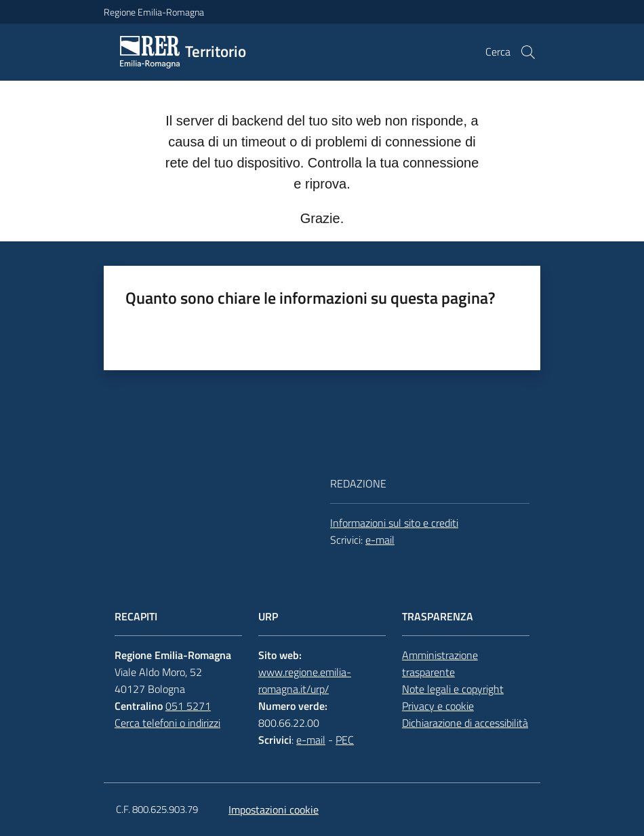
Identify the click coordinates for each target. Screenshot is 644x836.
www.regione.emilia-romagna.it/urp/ (305, 680)
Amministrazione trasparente (440, 663)
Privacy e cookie (438, 706)
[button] (528, 52)
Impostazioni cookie (274, 810)
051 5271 (188, 706)
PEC (345, 740)
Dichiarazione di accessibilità (465, 723)
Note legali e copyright (453, 689)
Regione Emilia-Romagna (154, 12)
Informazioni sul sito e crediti (394, 523)
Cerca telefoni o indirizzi (167, 723)
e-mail (380, 540)
